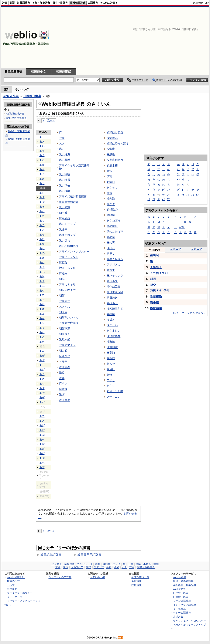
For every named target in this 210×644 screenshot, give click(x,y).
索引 (7, 90)
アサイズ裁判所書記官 (73, 196)
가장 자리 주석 (160, 291)
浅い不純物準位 (69, 246)
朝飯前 (111, 358)
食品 (117, 567)
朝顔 (62, 296)
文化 (58, 567)
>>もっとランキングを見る (190, 313)
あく (42, 174)
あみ (42, 286)
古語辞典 (93, 3)
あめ (42, 295)
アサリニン (113, 397)
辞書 (5, 3)
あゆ (42, 309)
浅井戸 (63, 229)
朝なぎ (111, 204)
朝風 (62, 279)
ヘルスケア (77, 567)
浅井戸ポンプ (67, 235)
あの (42, 253)
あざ (42, 379)
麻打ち (63, 262)
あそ (42, 207)
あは (42, 258)
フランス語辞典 (182, 601)
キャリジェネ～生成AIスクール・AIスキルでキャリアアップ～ (188, 625)
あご (42, 374)
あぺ (42, 463)
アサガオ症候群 (69, 323)
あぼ (42, 444)
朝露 (109, 193)
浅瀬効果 (65, 400)
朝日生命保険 (115, 292)
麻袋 (109, 171)
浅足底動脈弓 (115, 160)
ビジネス (57, 564)
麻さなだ (65, 356)
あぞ (42, 397)
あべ (42, 440)
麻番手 (111, 270)
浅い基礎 (65, 160)
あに (42, 239)
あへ (42, 272)
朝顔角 (63, 312)
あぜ (42, 393)
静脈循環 (156, 308)
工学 (131, 564)
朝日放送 (112, 298)
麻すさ (63, 384)
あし (42, 193)
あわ (42, 342)
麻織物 (63, 273)
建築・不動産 (143, 564)
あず (42, 388)
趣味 (89, 567)
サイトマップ (15, 597)
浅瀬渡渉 (112, 138)
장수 (153, 285)
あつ (42, 221)
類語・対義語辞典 (20, 3)
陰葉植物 (156, 296)
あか (42, 165)
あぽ (42, 467)
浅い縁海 (65, 154)
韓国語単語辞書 (51, 555)
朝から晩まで (67, 290)
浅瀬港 (111, 149)
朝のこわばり (115, 232)
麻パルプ (112, 281)
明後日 (111, 182)
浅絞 (62, 373)
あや (42, 304)
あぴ (42, 453)
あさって (112, 188)
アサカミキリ (67, 284)
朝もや (111, 364)
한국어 (154, 255)
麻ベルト (112, 303)
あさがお (65, 307)
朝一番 (63, 213)
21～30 (197, 249)
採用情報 (137, 585)
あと (42, 230)
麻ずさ (63, 389)
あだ (42, 402)
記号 (182, 227)
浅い (62, 149)
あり (42, 323)
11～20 (175, 249)
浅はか (111, 248)
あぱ (42, 449)
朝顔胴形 (65, 328)
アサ (62, 138)
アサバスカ (113, 265)
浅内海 (111, 199)
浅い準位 (65, 185)
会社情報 (137, 581)
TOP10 (154, 250)
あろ (42, 337)
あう (42, 151)
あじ (42, 384)
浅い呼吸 (65, 174)
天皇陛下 (156, 267)
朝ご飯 (63, 351)
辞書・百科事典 (146, 567)
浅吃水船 (65, 340)
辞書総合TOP (201, 3)
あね (42, 248)
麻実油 (111, 353)
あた (42, 211)
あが (42, 356)
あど (42, 421)
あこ (42, 183)
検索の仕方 (13, 581)
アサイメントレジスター (74, 252)
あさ (62, 144)
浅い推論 (65, 191)
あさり (111, 386)
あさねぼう (113, 221)
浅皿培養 (65, 367)
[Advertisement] (165, 38)
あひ (42, 262)
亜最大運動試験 (69, 202)
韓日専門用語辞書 (89, 555)
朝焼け (111, 369)
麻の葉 (111, 237)
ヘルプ (11, 585)
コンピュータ (85, 564)
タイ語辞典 (179, 609)
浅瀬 (62, 395)
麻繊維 (111, 154)
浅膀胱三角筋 (115, 309)
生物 (109, 567)
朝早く (111, 254)
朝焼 (109, 375)
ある (42, 328)
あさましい (113, 331)
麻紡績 (111, 314)
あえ (42, 155)
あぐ (42, 365)
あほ (42, 277)
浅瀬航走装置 (115, 133)
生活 (66, 567)
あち (42, 216)
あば (42, 426)
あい (42, 146)
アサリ (111, 380)
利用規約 (12, 589)
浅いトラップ (67, 224)
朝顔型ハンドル (69, 318)
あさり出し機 (115, 391)
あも (42, 300)
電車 (97, 564)
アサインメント (69, 257)
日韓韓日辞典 (78, 3)
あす (42, 197)
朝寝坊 (111, 215)
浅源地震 (112, 347)
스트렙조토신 (159, 273)
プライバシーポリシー (20, 593)
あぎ (42, 360)
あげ (42, 370)
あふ (42, 267)
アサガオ (65, 301)
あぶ (42, 435)
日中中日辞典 (60, 3)
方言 (132, 567)
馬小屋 (154, 302)
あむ (42, 291)
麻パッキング (115, 276)
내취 (153, 279)
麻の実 (111, 243)
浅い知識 (65, 207)
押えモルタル (67, 268)
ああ (42, 142)
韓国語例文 (39, 72)
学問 (156, 564)
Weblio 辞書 (11, 96)
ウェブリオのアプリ (60, 577)
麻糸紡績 (65, 218)
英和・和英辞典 (41, 3)
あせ (42, 202)
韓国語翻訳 (64, 72)
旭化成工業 (113, 287)
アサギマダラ (67, 345)
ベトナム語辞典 (182, 613)
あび (42, 430)
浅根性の (112, 209)
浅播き (111, 320)
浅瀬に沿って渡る (118, 144)
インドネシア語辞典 (185, 605)
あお (42, 160)
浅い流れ (65, 240)
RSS (121, 638)
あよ (42, 314)
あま (42, 281)
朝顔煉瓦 (65, 334)
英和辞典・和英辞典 (185, 585)
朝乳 (109, 177)
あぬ (42, 244)
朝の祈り (112, 226)
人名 (124, 567)
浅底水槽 (112, 165)
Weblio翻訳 (179, 589)
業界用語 (69, 564)
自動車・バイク (111, 564)
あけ (42, 179)
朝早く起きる (115, 259)
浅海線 (111, 342)
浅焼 (62, 378)
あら (42, 318)
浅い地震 (65, 180)
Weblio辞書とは (16, 577)
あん (42, 351)
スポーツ (99, 567)
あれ (42, 332)
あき (42, 169)
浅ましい (112, 325)
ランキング (22, 90)
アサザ (63, 362)
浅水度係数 (113, 336)
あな (42, 235)
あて (42, 225)
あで (42, 416)
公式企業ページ (140, 577)
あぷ (42, 458)
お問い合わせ (98, 577)
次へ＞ (51, 120)
